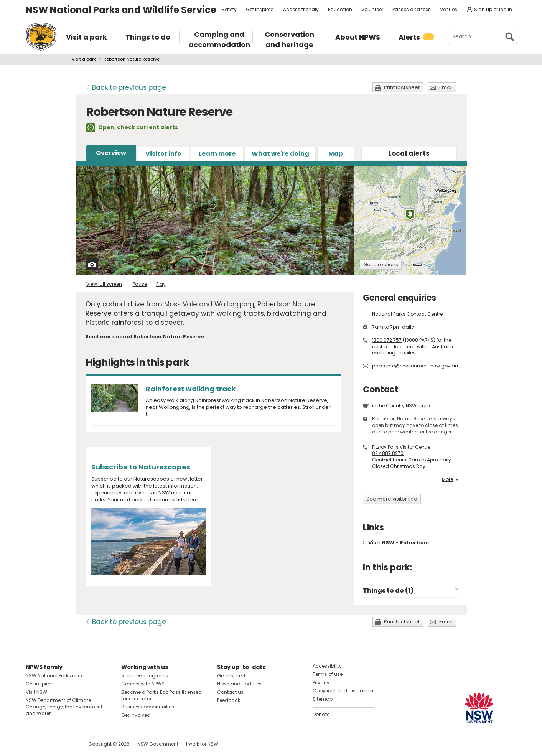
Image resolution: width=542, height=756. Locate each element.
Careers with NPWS (143, 684)
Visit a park (84, 59)
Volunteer (372, 9)
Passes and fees (412, 9)
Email (446, 87)
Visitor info (163, 154)
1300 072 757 (387, 340)
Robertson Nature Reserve (169, 337)
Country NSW (401, 406)
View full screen (104, 284)
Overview (111, 153)
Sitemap (323, 699)
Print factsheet (402, 87)
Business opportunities (148, 707)
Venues (449, 9)
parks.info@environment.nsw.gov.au (415, 366)
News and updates (239, 684)
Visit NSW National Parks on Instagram (49, 744)
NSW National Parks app (54, 676)
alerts (409, 153)
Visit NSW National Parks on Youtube (66, 744)
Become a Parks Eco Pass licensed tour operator (161, 695)
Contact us (230, 692)
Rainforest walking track (191, 389)
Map (336, 154)
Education (340, 9)
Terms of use (328, 674)
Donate (321, 714)
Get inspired (260, 9)
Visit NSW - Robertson (399, 543)
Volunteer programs (145, 676)
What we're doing (280, 154)
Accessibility (327, 666)
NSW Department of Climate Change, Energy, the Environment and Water (64, 707)
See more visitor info (392, 499)
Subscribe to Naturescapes (141, 467)
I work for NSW (202, 744)
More (450, 479)
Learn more (217, 154)
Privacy (321, 683)
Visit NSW (36, 692)
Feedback (229, 700)
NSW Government (158, 744)
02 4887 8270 (388, 453)
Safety (229, 9)
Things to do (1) (388, 590)
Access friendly (301, 9)
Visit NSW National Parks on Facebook (33, 744)
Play (161, 284)
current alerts (157, 127)
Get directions (381, 264)
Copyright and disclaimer (343, 691)
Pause (140, 284)
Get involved (136, 715)
